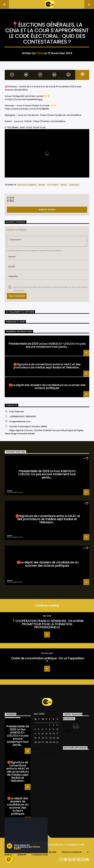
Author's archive (47, 210)
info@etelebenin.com (20, 422)
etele (64, 185)
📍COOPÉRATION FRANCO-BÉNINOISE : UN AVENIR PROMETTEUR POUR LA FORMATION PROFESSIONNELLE (48, 624)
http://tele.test (17, 412)
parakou (74, 185)
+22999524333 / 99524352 (23, 417)
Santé (9, 338)
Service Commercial (72, 852)
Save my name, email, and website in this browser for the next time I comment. (50, 287)
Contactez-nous (40, 855)
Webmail (22, 855)
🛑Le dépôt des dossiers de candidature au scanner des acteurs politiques (47, 387)
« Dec (37, 749)
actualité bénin (27, 185)
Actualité (47, 18)
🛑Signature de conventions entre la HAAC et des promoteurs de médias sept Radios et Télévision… (47, 366)
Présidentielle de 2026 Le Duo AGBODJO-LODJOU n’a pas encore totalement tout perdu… (47, 345)
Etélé (40, 53)
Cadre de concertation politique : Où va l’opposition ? (48, 660)
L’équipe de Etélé (48, 852)
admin (10, 491)
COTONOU (53, 185)
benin (42, 185)
